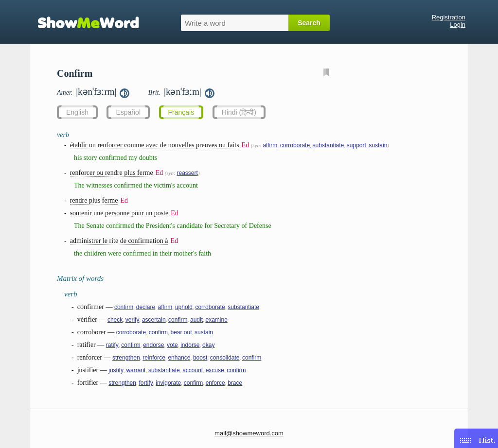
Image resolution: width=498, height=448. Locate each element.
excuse (215, 370)
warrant (136, 370)
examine (216, 320)
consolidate (225, 358)
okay (208, 345)
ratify (112, 345)
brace (235, 383)
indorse (190, 345)
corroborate (295, 145)
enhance (179, 358)
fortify (146, 383)
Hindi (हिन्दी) (239, 112)
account (193, 370)
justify (116, 370)
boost (200, 358)
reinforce (154, 358)
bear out (181, 332)
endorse (153, 345)
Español (128, 112)
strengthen (126, 358)
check (115, 320)
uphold (184, 307)
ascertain (154, 320)
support (356, 145)
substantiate (329, 145)
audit (196, 320)
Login (458, 25)
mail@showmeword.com (249, 433)
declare (146, 307)
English (77, 112)
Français (181, 112)
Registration (449, 17)
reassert (187, 173)
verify (133, 320)
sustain (378, 145)
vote (172, 345)
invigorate (168, 383)
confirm (124, 307)
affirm (270, 145)
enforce (215, 383)
